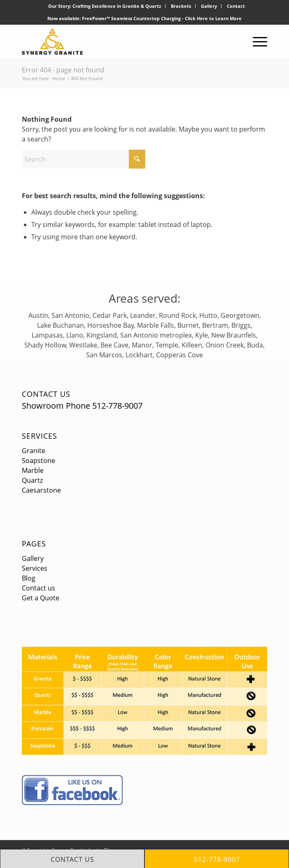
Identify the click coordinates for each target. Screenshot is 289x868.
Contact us (38, 588)
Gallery (209, 6)
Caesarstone (41, 490)
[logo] (120, 42)
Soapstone (38, 461)
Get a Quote (41, 598)
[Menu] (256, 42)
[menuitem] (105, 6)
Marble (33, 470)
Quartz (32, 480)
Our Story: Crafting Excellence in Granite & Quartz (105, 6)
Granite (34, 451)
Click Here (196, 18)
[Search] (84, 159)
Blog (29, 578)
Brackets (181, 6)
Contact (236, 6)
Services (40, 436)
